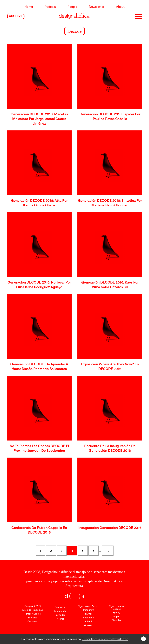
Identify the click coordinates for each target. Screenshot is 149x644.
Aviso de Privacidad (33, 610)
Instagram (89, 610)
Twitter (88, 614)
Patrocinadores (33, 614)
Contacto (32, 621)
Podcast (50, 7)
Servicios (32, 618)
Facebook (89, 618)
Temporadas (61, 611)
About (120, 7)
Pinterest (88, 625)
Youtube (117, 620)
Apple (116, 616)
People (72, 7)
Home (29, 7)
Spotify (116, 613)
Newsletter (97, 7)
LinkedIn (88, 621)
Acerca (61, 619)
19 (108, 551)
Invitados (61, 615)
